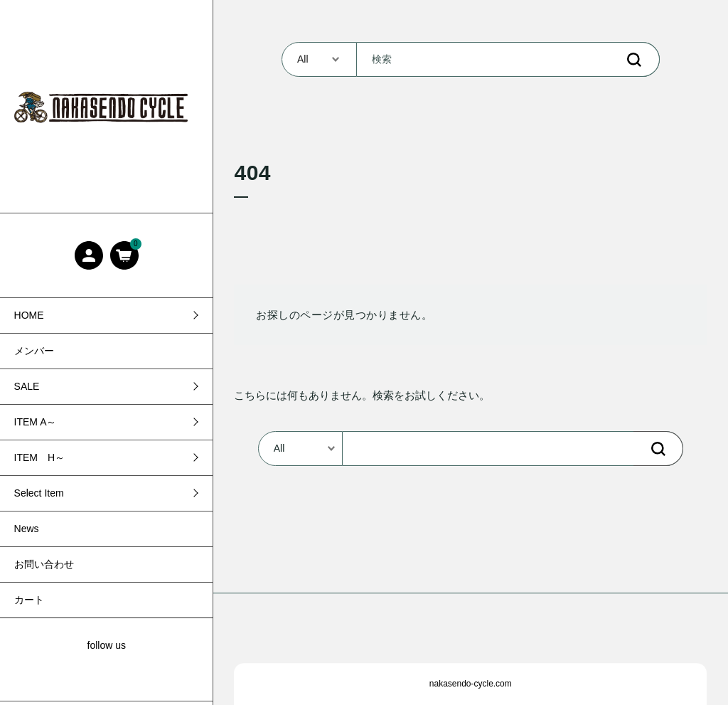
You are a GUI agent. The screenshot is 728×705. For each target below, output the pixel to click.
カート (29, 600)
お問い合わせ (44, 564)
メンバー (34, 351)
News (27, 529)
